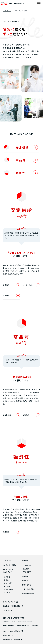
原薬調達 (12, 295)
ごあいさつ (27, 566)
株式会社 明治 (7, 635)
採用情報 (25, 576)
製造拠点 (12, 285)
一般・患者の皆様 (28, 589)
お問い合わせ (27, 585)
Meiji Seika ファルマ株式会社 (11, 640)
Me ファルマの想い (10, 565)
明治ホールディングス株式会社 (11, 631)
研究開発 (7, 593)
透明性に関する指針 (8, 626)
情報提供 (7, 580)
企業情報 (25, 561)
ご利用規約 (35, 626)
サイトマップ (7, 610)
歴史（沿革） (28, 572)
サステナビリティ (9, 602)
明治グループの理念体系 (11, 606)
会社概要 (26, 569)
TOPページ (7, 11)
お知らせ (25, 580)
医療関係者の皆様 (28, 593)
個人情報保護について (23, 626)
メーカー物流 (31, 285)
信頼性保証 (12, 415)
